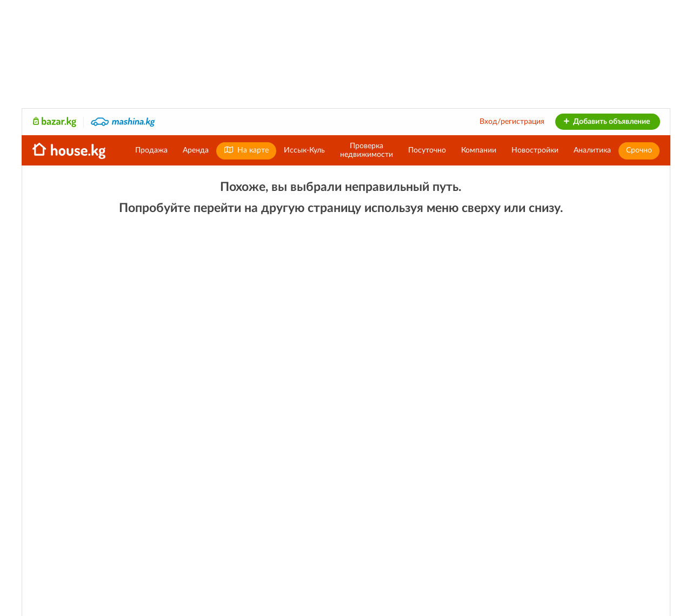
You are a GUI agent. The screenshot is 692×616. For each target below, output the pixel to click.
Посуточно (427, 150)
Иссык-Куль (304, 150)
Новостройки (535, 150)
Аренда (196, 150)
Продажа (151, 150)
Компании (479, 150)
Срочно (639, 150)
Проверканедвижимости (367, 150)
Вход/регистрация (512, 122)
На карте (246, 150)
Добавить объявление (606, 122)
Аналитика (592, 150)
